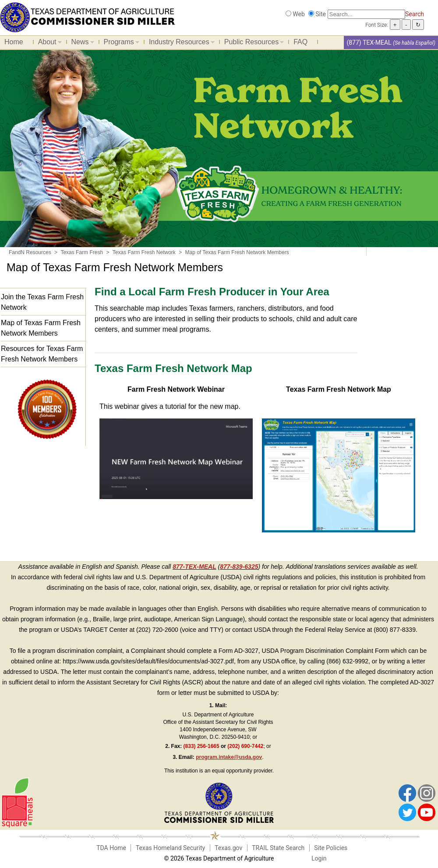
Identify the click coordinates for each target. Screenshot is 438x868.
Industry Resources (180, 43)
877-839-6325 (239, 567)
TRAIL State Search (278, 848)
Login (319, 858)
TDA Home (111, 848)
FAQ (300, 42)
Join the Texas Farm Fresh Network (42, 302)
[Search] (366, 14)
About (48, 43)
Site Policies (331, 848)
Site (321, 14)
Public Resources (252, 43)
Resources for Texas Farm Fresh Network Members (42, 354)
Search (415, 14)
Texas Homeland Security (170, 848)
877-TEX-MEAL (194, 567)
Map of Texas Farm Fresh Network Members (41, 328)
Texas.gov (228, 848)
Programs (119, 43)
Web (299, 14)
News (81, 43)
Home (14, 42)
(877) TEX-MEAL (369, 43)
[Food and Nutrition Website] (88, 17)
